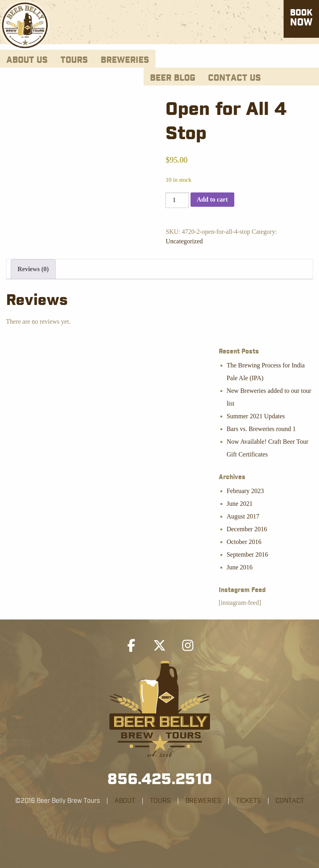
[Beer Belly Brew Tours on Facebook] (131, 646)
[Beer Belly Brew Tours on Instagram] (188, 646)
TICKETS (248, 801)
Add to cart (212, 199)
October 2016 (244, 542)
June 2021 (240, 504)
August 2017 (243, 516)
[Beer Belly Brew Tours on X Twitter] (159, 646)
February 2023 (245, 491)
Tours (74, 60)
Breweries (125, 60)
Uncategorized (184, 241)
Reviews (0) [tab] (33, 269)
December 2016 (247, 529)
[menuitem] (27, 59)
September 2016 (247, 554)
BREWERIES (203, 801)
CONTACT (290, 801)
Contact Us (234, 78)
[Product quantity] (177, 200)
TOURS (160, 801)
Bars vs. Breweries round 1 (261, 429)
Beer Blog (173, 78)
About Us (27, 60)
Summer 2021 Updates (256, 416)
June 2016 (240, 567)
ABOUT (125, 801)
